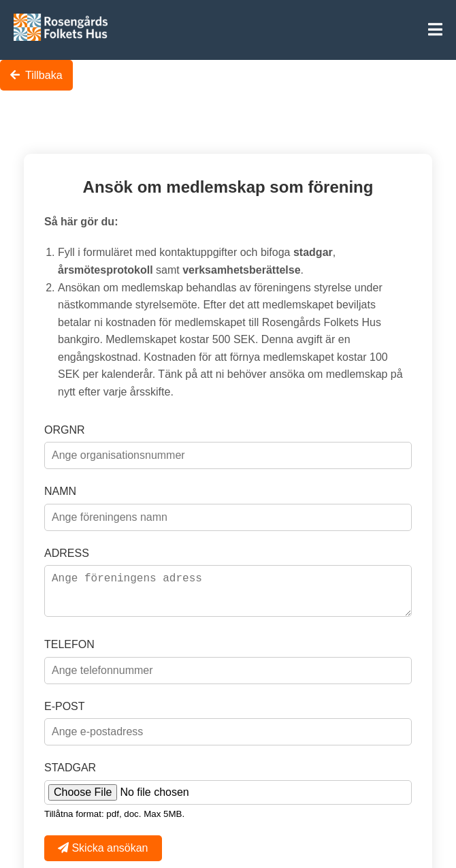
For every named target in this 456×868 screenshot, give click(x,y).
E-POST (65, 710)
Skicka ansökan (103, 852)
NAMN (60, 487)
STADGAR (70, 772)
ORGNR (65, 426)
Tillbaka (36, 75)
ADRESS (67, 549)
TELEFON (69, 648)
